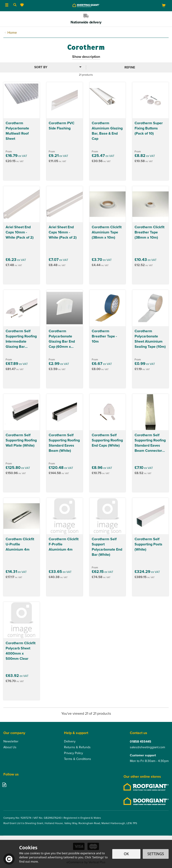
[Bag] (164, 5)
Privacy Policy (73, 753)
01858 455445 (141, 741)
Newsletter (11, 741)
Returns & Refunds (77, 747)
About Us (10, 747)
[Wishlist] (23, 5)
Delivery (70, 741)
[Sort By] (42, 67)
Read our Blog (4, 785)
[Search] (15, 5)
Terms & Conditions (78, 759)
